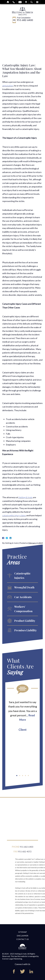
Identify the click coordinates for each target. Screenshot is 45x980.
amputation (8, 86)
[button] (17, 776)
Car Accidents (23, 597)
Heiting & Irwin (25, 497)
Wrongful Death (24, 587)
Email (20, 2)
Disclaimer (22, 936)
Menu (37, 2)
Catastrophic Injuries (22, 576)
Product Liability (25, 621)
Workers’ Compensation (23, 609)
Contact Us (22, 939)
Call (14, 2)
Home (8, 2)
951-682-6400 (25, 20)
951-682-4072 (25, 853)
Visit (26, 2)
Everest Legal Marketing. (12, 959)
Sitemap (23, 932)
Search (31, 2)
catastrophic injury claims (14, 515)
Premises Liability (25, 630)
